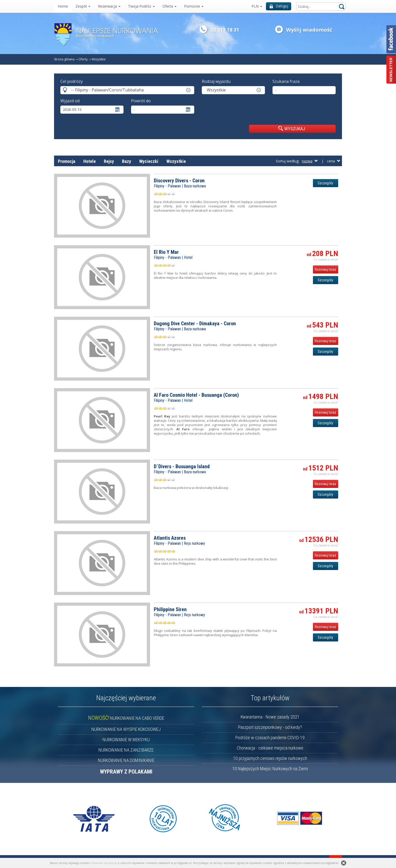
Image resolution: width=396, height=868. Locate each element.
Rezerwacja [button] (109, 6)
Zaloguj (279, 6)
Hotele (90, 161)
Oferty (83, 59)
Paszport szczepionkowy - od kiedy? (270, 727)
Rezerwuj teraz (325, 269)
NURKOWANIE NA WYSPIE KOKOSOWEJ (126, 729)
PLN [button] (257, 6)
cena (334, 161)
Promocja (67, 161)
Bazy (127, 161)
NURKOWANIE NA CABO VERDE (126, 718)
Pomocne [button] (194, 6)
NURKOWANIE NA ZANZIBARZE (126, 750)
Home (63, 6)
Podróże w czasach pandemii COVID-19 (270, 738)
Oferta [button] (169, 6)
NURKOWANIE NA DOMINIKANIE (126, 760)
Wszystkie (99, 59)
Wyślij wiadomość (309, 30)
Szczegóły (325, 183)
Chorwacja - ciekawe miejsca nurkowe (270, 748)
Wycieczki (149, 161)
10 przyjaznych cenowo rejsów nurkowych (270, 758)
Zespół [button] (83, 6)
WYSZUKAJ (292, 129)
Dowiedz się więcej (104, 863)
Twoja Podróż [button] (141, 6)
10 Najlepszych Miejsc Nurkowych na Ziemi (270, 769)
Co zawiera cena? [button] (326, 259)
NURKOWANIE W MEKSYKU (126, 740)
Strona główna (64, 59)
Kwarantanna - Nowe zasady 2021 (270, 717)
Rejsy (109, 161)
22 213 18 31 (225, 30)
